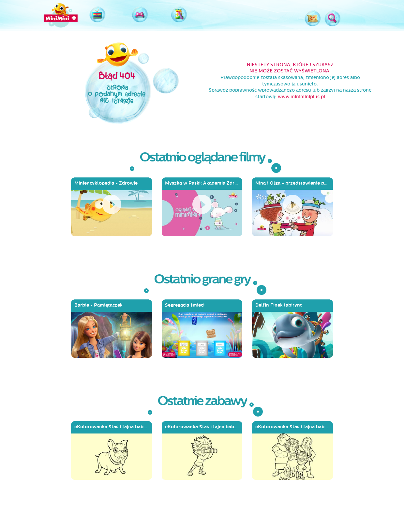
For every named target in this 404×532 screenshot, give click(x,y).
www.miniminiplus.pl (301, 97)
